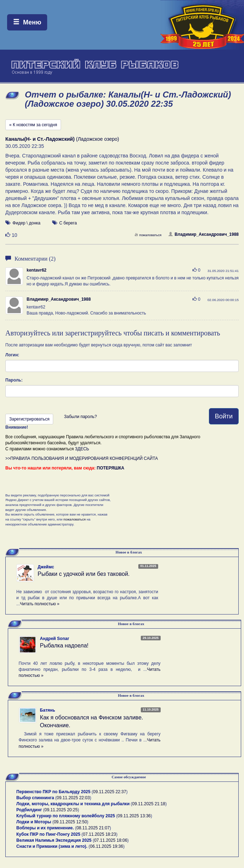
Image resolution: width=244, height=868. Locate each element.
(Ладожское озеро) (62, 139)
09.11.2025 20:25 (61, 810)
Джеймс (46, 567)
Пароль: (14, 380)
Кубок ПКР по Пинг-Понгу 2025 (48, 834)
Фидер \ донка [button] (26, 223)
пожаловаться (148, 235)
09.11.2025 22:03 (73, 798)
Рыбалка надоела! (64, 646)
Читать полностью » (40, 604)
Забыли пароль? (80, 417)
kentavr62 (37, 270)
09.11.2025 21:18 (149, 804)
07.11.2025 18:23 (99, 834)
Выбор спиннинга (35, 798)
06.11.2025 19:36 (107, 846)
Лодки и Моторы (34, 822)
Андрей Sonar (55, 639)
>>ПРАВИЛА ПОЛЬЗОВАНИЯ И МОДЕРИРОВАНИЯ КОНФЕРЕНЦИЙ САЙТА (82, 458)
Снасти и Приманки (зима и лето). (52, 846)
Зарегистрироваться (29, 419)
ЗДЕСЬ (82, 449)
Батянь (48, 710)
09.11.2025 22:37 (109, 792)
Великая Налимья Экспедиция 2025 (54, 840)
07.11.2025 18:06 (110, 840)
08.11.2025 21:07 (93, 828)
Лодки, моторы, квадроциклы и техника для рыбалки (73, 804)
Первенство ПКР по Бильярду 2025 (53, 792)
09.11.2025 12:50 (70, 822)
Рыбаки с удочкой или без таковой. (84, 574)
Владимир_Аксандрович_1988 (204, 234)
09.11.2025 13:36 (134, 816)
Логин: (12, 355)
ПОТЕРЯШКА (111, 468)
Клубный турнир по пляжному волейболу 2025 (66, 816)
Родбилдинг (29, 810)
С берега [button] (68, 223)
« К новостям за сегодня (33, 125)
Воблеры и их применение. (45, 828)
